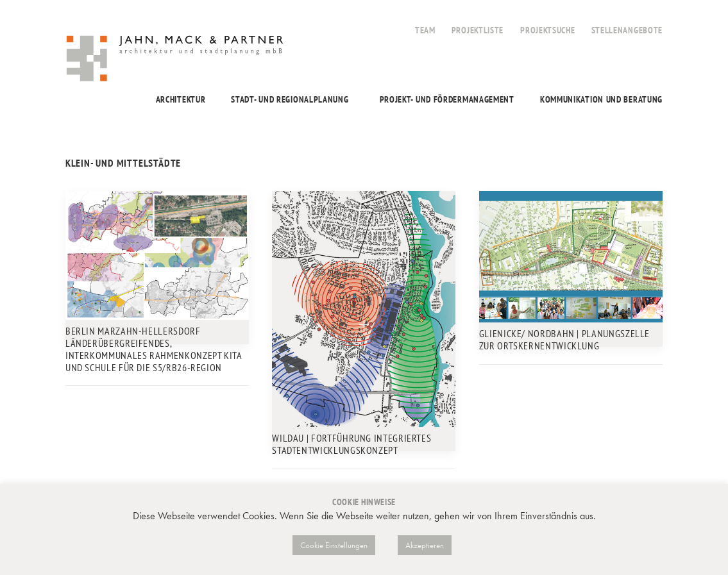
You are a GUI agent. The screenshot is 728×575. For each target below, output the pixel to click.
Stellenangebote (627, 30)
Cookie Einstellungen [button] (334, 545)
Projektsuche (547, 30)
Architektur (181, 99)
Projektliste (478, 30)
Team (425, 30)
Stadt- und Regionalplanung (290, 99)
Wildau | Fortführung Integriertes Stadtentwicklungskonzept (351, 444)
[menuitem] (425, 23)
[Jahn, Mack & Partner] (176, 60)
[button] (157, 255)
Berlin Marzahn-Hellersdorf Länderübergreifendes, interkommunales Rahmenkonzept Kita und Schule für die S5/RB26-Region (154, 349)
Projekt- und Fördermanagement (447, 99)
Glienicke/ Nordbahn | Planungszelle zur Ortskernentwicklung (564, 339)
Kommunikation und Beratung (601, 99)
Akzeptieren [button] (425, 545)
